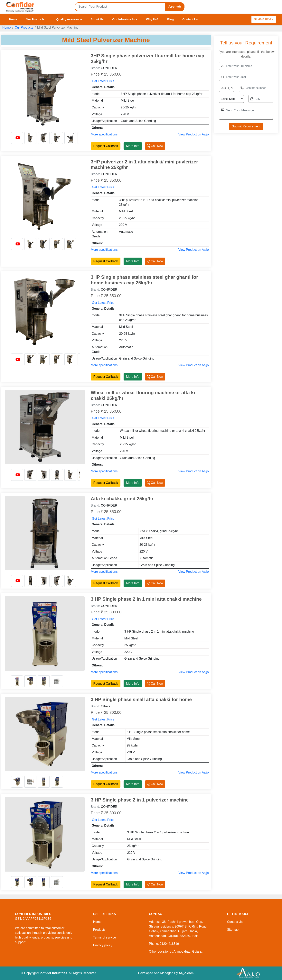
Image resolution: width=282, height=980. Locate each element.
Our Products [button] (36, 19)
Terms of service (105, 937)
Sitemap (233, 930)
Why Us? (152, 19)
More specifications (104, 134)
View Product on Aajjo (194, 134)
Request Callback (106, 146)
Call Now (155, 146)
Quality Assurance (69, 19)
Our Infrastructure (125, 19)
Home (13, 19)
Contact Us (190, 19)
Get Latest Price (103, 81)
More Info (133, 146)
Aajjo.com (186, 973)
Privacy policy (103, 945)
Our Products (24, 27)
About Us (97, 19)
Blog (170, 19)
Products (99, 930)
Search (175, 7)
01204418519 (264, 19)
